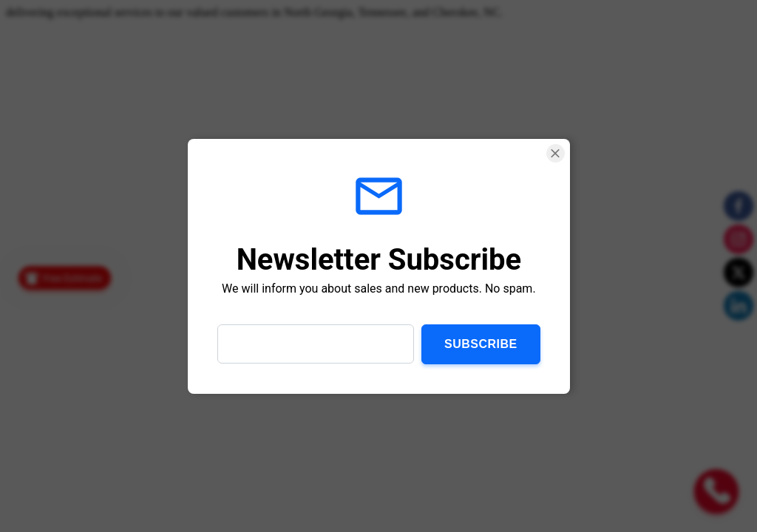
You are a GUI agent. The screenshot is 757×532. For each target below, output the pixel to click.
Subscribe (481, 343)
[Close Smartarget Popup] (555, 153)
